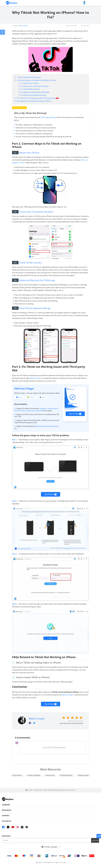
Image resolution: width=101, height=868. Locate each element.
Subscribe (95, 840)
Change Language (50, 847)
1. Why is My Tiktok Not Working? (29, 77)
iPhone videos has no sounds (31, 411)
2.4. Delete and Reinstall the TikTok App (35, 92)
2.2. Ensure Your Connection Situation (35, 86)
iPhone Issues (23, 26)
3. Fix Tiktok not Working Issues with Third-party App (38, 98)
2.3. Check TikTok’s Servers (30, 89)
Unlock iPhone (17, 775)
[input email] (47, 840)
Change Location (83, 775)
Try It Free (75, 414)
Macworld (48, 426)
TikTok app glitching (48, 117)
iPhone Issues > (39, 790)
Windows (32, 397)
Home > (31, 790)
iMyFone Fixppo (36, 378)
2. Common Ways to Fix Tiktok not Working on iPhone (36, 80)
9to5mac (55, 426)
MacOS (20, 397)
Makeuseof (39, 426)
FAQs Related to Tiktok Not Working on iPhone (34, 101)
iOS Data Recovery (66, 775)
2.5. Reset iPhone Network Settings (33, 95)
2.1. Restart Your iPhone (29, 83)
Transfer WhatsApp (34, 775)
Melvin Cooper (37, 719)
